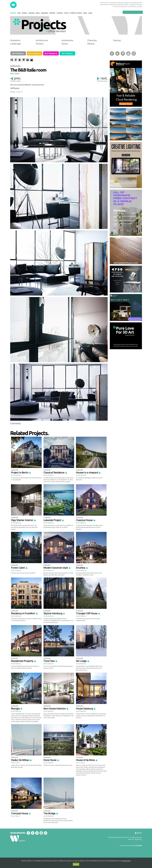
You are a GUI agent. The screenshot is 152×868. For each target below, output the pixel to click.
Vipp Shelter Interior (24, 520)
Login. (90, 13)
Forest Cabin (19, 568)
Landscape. (16, 44)
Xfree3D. (53, 13)
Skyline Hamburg (54, 613)
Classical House (86, 520)
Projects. (13, 13)
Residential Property (24, 661)
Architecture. (42, 40)
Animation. (15, 40)
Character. (92, 40)
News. (38, 13)
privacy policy (126, 861)
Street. (65, 44)
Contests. (60, 13)
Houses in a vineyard (88, 472)
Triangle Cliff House (88, 613)
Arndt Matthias (16, 475)
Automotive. (68, 40)
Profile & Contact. (76, 13)
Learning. (32, 13)
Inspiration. (45, 13)
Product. (40, 44)
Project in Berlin (21, 472)
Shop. (85, 13)
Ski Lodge (83, 661)
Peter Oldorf (15, 73)
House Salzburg (86, 708)
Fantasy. (117, 40)
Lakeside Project (54, 520)
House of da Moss (87, 760)
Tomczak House (21, 813)
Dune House (51, 760)
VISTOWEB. (139, 846)
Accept (76, 864)
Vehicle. (91, 44)
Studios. (25, 13)
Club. (19, 13)
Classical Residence (55, 472)
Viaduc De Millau (21, 760)
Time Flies (51, 661)
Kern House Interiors (56, 708)
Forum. (66, 13)
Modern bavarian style (57, 568)
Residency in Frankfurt (25, 613)
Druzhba (82, 568)
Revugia (17, 708)
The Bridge (51, 813)
